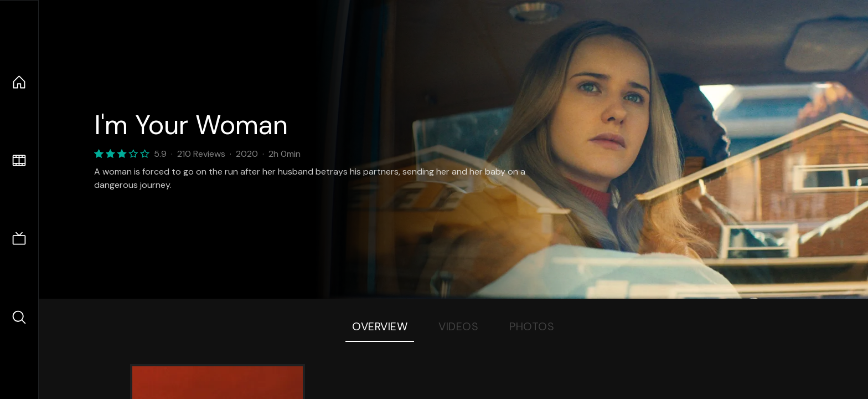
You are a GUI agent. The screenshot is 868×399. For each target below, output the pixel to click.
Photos (532, 326)
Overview (380, 326)
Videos (458, 326)
